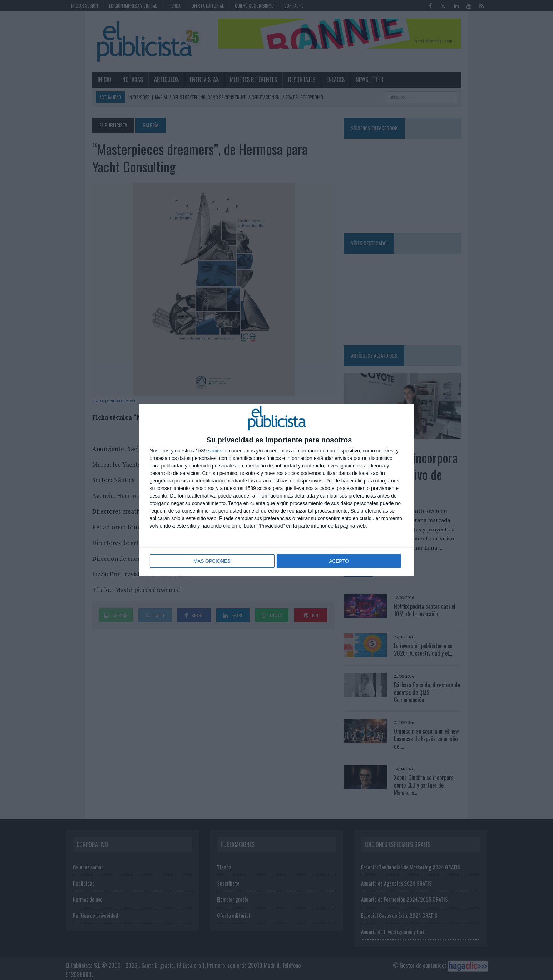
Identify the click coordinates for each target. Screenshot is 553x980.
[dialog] (277, 490)
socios (215, 451)
